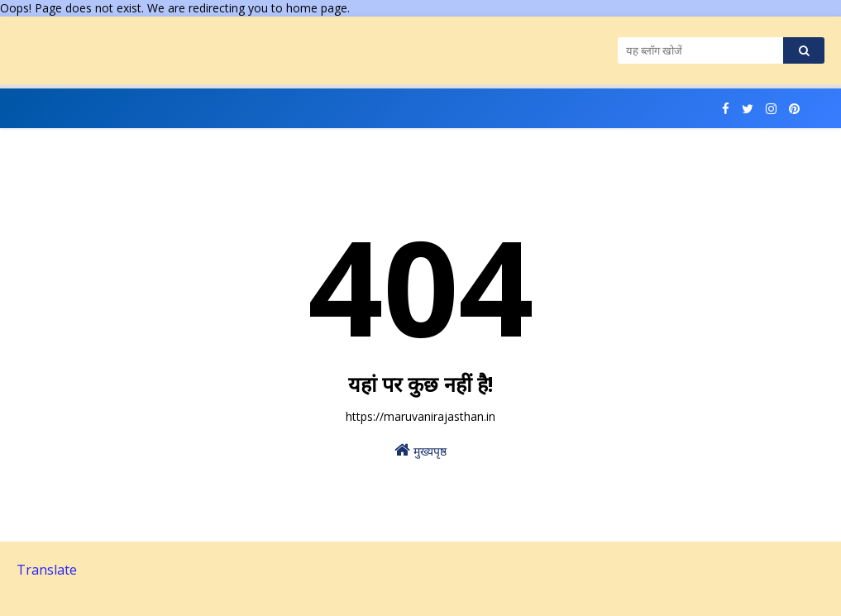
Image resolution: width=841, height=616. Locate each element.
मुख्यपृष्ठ (420, 450)
